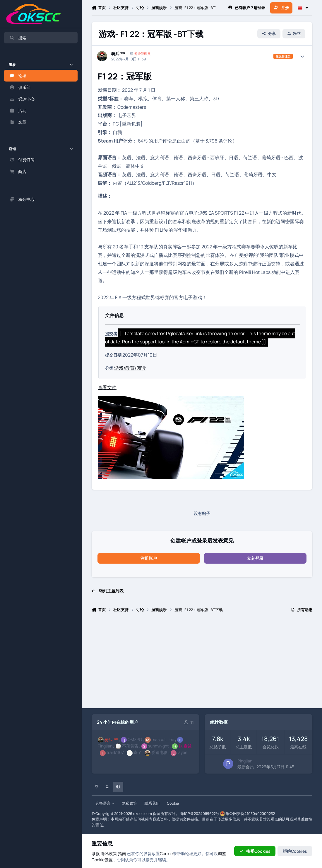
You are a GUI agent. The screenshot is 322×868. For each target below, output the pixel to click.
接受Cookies (255, 851)
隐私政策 (129, 803)
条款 (96, 853)
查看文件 (107, 387)
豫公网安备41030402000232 (250, 814)
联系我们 (152, 803)
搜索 (18, 38)
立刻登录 (255, 558)
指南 (122, 853)
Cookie (173, 803)
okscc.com (143, 814)
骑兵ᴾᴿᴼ (118, 54)
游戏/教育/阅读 (130, 368)
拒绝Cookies (295, 851)
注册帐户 (149, 558)
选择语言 (105, 803)
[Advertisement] (202, 663)
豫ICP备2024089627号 (200, 814)
